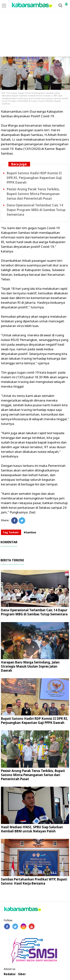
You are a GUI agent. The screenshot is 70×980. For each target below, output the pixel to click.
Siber (22, 974)
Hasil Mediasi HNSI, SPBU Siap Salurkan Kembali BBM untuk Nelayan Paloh (32, 829)
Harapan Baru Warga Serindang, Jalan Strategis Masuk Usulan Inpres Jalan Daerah (30, 666)
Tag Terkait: (11, 532)
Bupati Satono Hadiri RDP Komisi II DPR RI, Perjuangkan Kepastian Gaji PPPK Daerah (34, 178)
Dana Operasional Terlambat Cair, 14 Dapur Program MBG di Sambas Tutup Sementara (36, 210)
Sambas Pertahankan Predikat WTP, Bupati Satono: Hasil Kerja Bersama (34, 881)
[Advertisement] (35, 29)
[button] (66, 3)
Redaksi (10, 974)
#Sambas (30, 532)
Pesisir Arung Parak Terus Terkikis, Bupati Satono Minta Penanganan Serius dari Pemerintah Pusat (33, 194)
